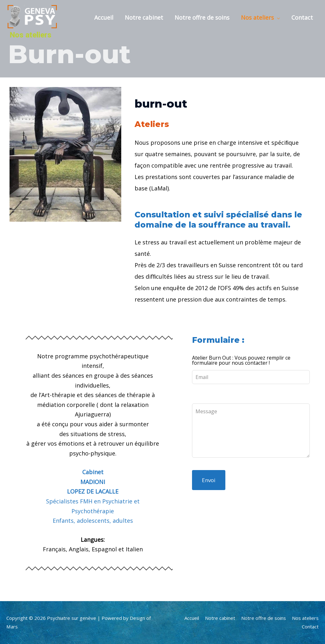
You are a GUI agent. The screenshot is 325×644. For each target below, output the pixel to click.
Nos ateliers (257, 17)
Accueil (104, 17)
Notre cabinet (144, 17)
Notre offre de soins (202, 17)
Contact (302, 17)
